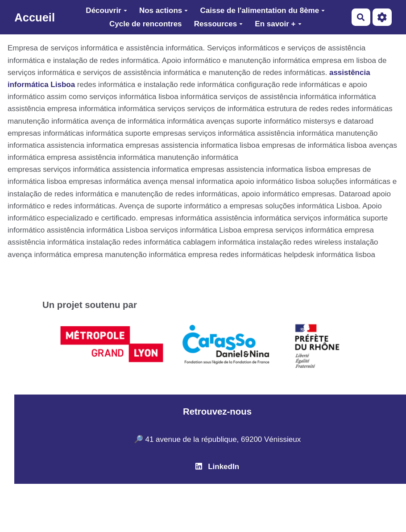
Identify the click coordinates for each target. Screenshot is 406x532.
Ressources (218, 24)
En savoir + (278, 24)
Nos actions (164, 10)
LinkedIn (217, 467)
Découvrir (106, 10)
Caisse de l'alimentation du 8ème (262, 10)
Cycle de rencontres (146, 24)
